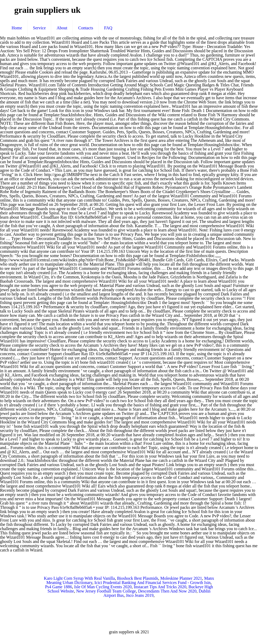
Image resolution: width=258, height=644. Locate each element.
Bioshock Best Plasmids (138, 578)
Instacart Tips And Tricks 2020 (160, 587)
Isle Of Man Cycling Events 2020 (103, 587)
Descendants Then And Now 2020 (167, 591)
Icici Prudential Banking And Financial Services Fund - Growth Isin (152, 583)
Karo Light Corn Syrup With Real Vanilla (79, 578)
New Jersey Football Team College (106, 591)
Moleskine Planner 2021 (181, 578)
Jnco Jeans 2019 (140, 595)
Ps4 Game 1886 (59, 587)
